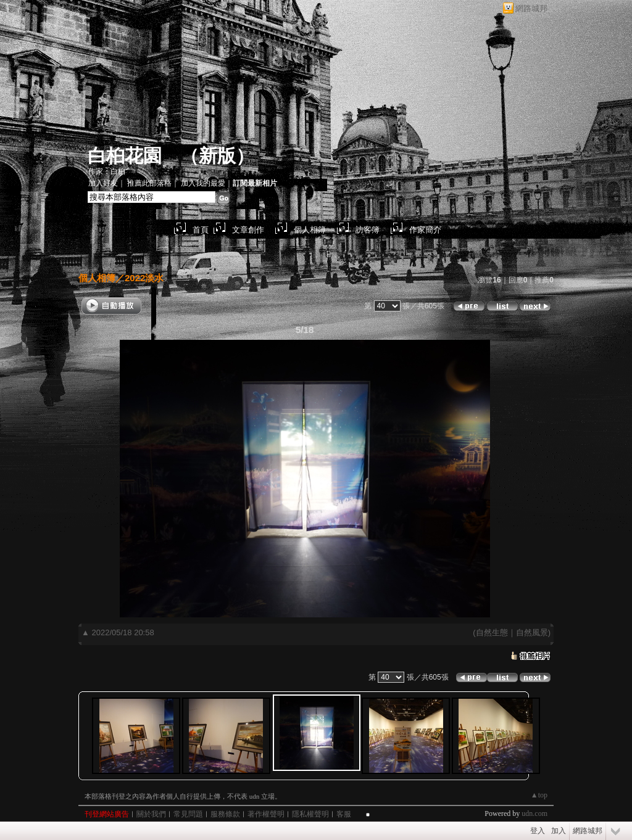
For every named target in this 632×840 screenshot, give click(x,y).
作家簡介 (425, 230)
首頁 (201, 230)
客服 (344, 814)
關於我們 (151, 814)
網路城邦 (531, 8)
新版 (217, 156)
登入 (538, 831)
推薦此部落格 (149, 183)
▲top (539, 795)
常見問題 (188, 814)
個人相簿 (310, 230)
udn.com (534, 813)
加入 (559, 831)
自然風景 (532, 632)
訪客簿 (368, 230)
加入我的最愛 (203, 183)
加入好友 (103, 183)
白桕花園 (125, 156)
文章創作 (248, 230)
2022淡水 (144, 278)
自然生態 (492, 632)
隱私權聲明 (310, 814)
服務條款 (225, 814)
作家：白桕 (107, 171)
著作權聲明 (266, 814)
